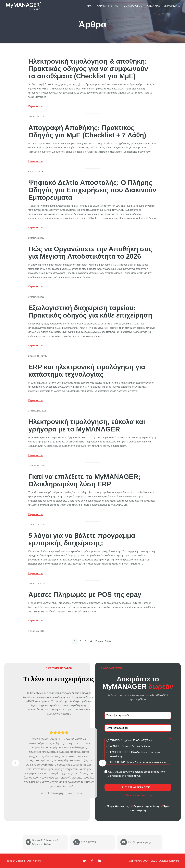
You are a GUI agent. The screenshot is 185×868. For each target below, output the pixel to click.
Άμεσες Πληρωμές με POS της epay (85, 595)
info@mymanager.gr (140, 842)
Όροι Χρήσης (34, 861)
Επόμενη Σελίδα (103, 641)
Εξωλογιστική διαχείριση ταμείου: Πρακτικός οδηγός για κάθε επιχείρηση (90, 312)
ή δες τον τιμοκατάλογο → (138, 795)
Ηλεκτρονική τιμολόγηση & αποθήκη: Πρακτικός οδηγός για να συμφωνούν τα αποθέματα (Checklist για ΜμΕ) (88, 69)
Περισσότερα (35, 106)
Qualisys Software (169, 861)
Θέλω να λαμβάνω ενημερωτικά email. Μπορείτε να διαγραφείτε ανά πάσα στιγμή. (135, 774)
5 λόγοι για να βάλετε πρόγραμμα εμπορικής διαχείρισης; (82, 539)
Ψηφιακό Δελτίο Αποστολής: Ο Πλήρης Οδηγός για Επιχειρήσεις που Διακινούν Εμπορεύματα (92, 190)
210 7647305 (89, 842)
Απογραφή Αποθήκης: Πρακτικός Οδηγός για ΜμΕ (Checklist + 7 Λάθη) (87, 131)
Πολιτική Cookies (15, 861)
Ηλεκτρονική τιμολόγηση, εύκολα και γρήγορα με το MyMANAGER (87, 426)
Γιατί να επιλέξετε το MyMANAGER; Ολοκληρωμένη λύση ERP (84, 480)
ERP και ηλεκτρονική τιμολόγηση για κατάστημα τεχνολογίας (87, 371)
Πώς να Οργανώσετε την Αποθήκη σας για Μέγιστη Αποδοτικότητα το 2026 (90, 253)
